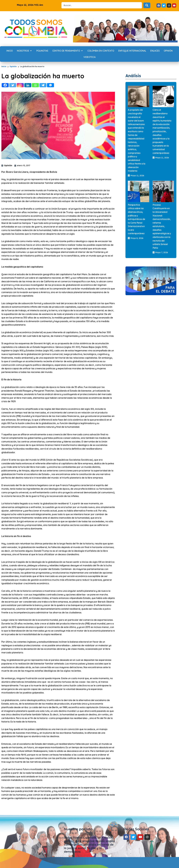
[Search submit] (147, 5)
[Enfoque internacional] (132, 51)
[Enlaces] (155, 51)
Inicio (4, 66)
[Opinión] (168, 51)
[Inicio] (10, 51)
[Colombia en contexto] (101, 51)
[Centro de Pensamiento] (68, 51)
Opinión (13, 66)
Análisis (134, 76)
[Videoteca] (89, 57)
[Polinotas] (42, 51)
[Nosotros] (25, 51)
